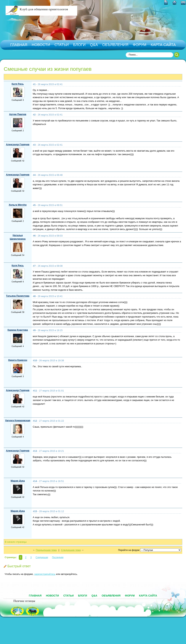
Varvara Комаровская (18, 420)
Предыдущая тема (46, 550)
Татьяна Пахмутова (18, 296)
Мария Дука (18, 481)
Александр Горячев (18, 144)
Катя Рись (18, 84)
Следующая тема (71, 550)
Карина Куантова (18, 330)
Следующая (42, 557)
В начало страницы (16, 542)
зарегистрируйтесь (45, 574)
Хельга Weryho (18, 205)
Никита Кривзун (18, 360)
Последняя (58, 557)
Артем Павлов (18, 114)
